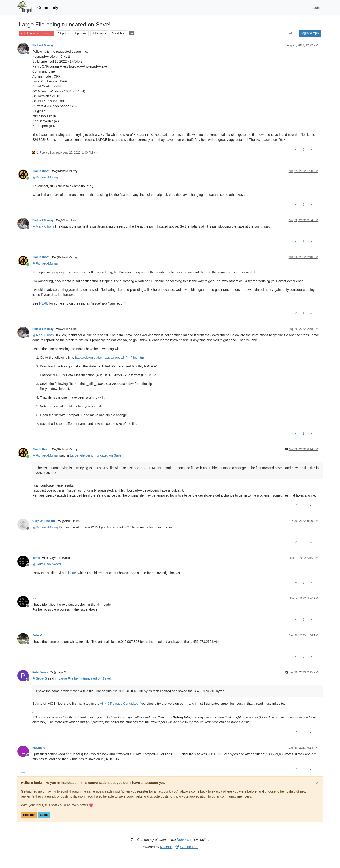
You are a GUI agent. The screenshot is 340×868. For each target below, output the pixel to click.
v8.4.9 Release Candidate (119, 704)
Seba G (37, 635)
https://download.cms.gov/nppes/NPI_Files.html (110, 358)
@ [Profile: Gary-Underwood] (47, 564)
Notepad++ (185, 840)
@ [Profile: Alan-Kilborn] (43, 226)
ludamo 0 (39, 748)
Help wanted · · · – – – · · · (36, 33)
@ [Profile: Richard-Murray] (45, 177)
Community (48, 8)
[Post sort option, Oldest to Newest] (291, 33)
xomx (36, 558)
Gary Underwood (44, 521)
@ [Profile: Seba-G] (40, 678)
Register (29, 815)
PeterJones (40, 672)
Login (44, 815)
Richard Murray (43, 45)
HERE (44, 303)
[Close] (317, 783)
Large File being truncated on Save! (96, 455)
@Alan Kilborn (67, 220)
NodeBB (166, 847)
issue (72, 573)
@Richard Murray (65, 171)
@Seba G (58, 672)
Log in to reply (310, 33)
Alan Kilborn (41, 171)
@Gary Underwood (56, 558)
